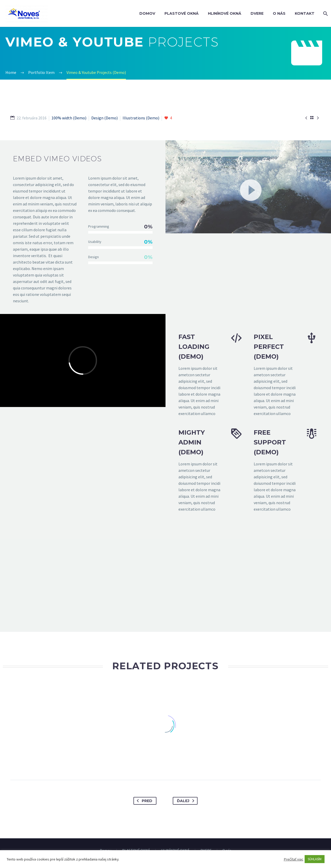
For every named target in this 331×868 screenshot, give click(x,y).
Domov (147, 13)
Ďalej (187, 801)
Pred (144, 801)
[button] (248, 187)
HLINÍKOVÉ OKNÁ (225, 13)
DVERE (257, 13)
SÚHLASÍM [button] (315, 859)
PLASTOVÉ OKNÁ (182, 13)
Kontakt (305, 13)
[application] (248, 187)
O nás (279, 13)
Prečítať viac (294, 859)
